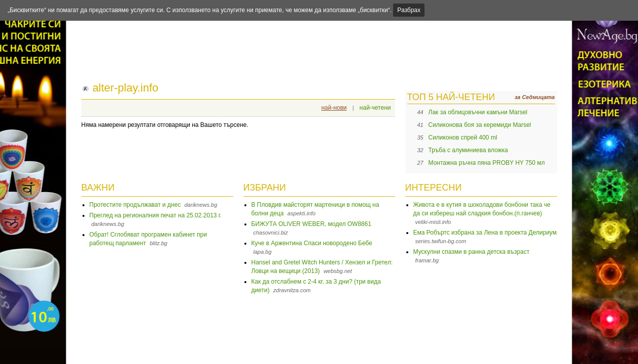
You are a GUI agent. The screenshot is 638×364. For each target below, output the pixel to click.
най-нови (334, 108)
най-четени (375, 108)
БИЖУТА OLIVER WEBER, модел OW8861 (311, 224)
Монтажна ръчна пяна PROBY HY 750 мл (487, 163)
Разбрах (409, 10)
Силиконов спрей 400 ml (463, 138)
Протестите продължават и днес (135, 205)
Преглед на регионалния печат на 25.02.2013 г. (156, 215)
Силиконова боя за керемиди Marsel (480, 125)
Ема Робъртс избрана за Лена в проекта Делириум (485, 233)
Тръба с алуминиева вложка (469, 150)
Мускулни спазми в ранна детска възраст (472, 252)
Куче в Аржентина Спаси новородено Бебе (312, 243)
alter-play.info (125, 88)
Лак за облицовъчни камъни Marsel (478, 112)
